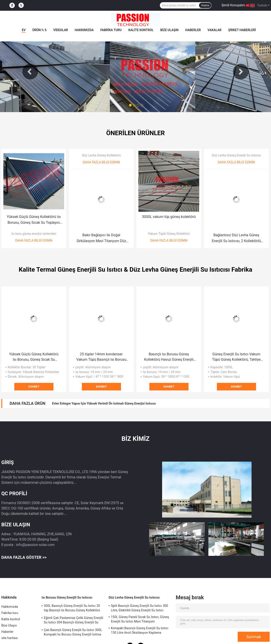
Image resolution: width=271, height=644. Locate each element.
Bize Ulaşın (169, 30)
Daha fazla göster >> (24, 557)
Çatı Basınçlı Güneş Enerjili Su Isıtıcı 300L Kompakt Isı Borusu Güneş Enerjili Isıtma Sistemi (73, 633)
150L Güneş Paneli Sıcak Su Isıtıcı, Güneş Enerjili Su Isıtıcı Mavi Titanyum (140, 619)
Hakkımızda (84, 30)
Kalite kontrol (141, 30)
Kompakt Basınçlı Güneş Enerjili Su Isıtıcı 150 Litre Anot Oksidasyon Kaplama (140, 630)
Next (241, 72)
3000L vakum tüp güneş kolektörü (169, 217)
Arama (205, 5)
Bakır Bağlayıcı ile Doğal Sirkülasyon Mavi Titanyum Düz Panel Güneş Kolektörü (101, 238)
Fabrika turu (111, 30)
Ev (24, 30)
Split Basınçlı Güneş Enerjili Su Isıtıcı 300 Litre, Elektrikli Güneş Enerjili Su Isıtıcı (140, 608)
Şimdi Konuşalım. (234, 5)
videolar (61, 30)
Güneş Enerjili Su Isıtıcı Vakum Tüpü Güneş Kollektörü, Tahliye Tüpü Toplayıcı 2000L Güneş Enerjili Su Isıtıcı (236, 357)
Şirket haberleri (242, 30)
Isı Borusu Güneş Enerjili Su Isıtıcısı (67, 597)
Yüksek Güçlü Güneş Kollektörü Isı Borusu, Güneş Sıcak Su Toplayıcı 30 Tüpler (34, 220)
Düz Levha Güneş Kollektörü (101, 155)
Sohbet (34, 387)
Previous (30, 72)
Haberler (193, 30)
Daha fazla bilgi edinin (34, 241)
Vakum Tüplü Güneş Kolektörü (169, 234)
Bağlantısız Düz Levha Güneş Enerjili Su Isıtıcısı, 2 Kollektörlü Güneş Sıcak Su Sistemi (236, 238)
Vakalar (214, 30)
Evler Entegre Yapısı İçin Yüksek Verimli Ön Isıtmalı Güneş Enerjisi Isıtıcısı (104, 403)
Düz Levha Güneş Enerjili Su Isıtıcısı (236, 155)
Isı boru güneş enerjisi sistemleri (34, 234)
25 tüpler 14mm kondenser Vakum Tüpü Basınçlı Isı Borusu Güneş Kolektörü (101, 357)
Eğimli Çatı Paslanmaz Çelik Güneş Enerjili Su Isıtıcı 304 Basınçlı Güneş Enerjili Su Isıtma (73, 621)
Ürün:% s (39, 30)
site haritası (10, 638)
